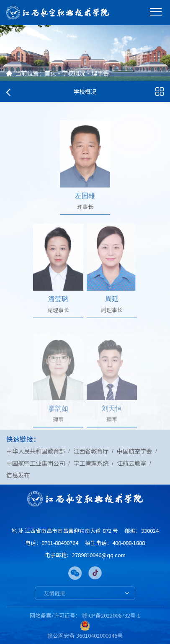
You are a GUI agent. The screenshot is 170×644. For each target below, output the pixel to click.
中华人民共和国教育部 (36, 451)
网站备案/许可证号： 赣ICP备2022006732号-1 (85, 615)
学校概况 (74, 73)
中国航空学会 (134, 451)
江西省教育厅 (91, 451)
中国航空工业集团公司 (36, 463)
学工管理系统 (91, 463)
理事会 (100, 73)
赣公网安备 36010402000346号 (85, 635)
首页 (50, 73)
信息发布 (18, 475)
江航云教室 (131, 463)
